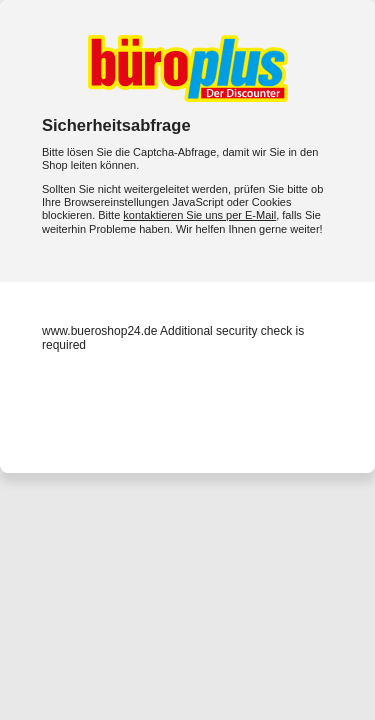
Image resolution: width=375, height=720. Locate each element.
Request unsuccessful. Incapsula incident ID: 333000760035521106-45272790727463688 (187, 360)
